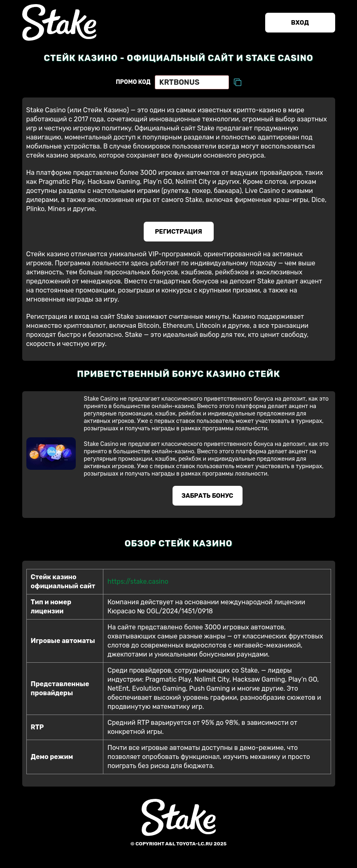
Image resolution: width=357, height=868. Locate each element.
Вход (300, 23)
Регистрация (178, 232)
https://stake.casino (138, 581)
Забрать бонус (208, 496)
